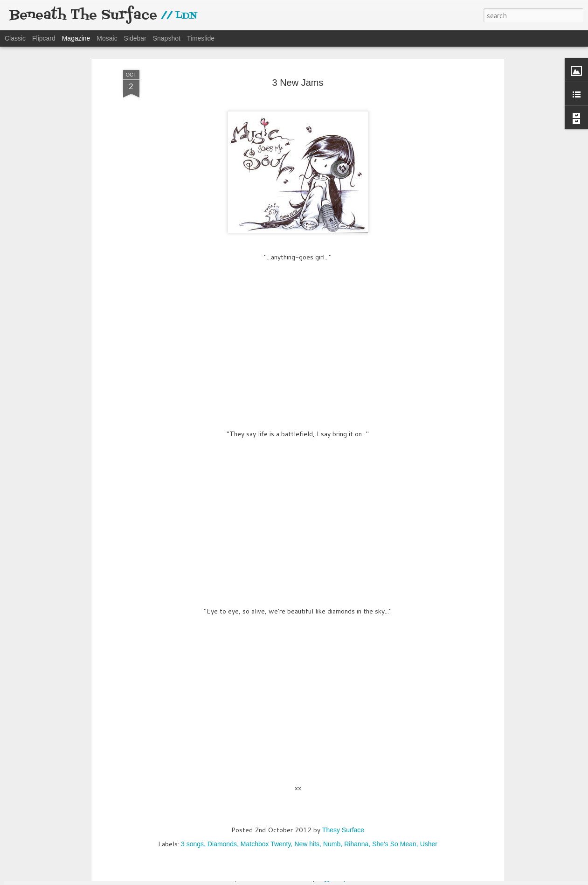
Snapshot (167, 38)
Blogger (325, 879)
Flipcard (44, 38)
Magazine (76, 38)
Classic (15, 38)
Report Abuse (353, 879)
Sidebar (135, 38)
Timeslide (201, 38)
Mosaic (107, 38)
